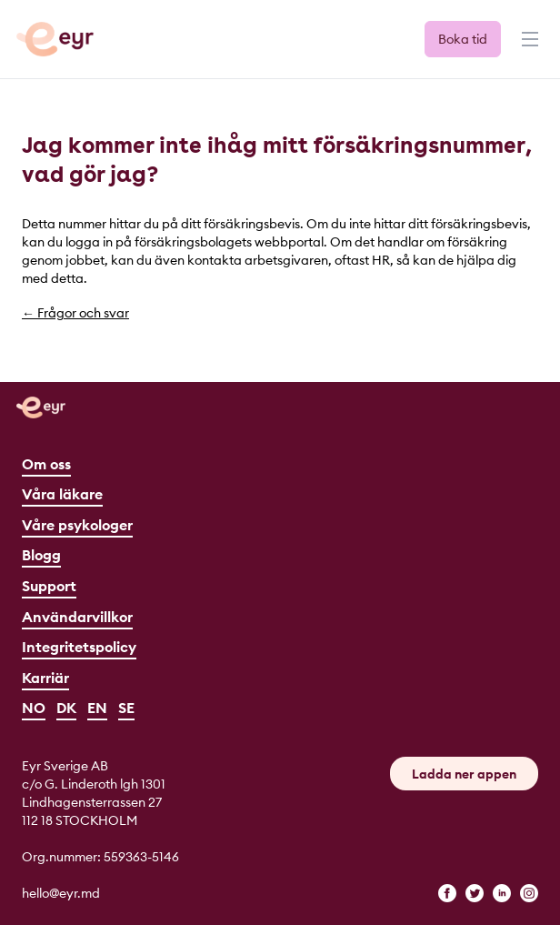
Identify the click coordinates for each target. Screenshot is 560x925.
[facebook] (447, 893)
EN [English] (97, 708)
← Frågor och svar (75, 313)
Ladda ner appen (464, 774)
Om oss (46, 464)
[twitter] (475, 893)
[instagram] (529, 893)
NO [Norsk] (34, 708)
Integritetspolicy (79, 647)
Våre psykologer (77, 525)
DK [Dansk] (66, 708)
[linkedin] (502, 893)
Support (49, 586)
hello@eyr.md (61, 893)
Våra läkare (62, 494)
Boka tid (463, 39)
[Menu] (528, 47)
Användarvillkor (77, 617)
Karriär (45, 678)
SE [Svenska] (126, 708)
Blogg (41, 555)
